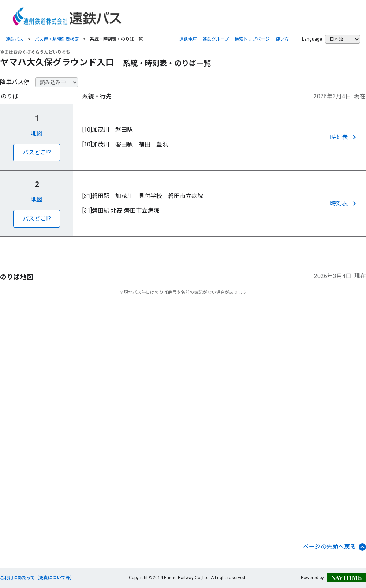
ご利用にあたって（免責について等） (37, 578)
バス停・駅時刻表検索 (57, 39)
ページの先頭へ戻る (335, 547)
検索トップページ (252, 39)
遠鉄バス (15, 39)
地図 (37, 133)
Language (312, 39)
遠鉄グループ (216, 39)
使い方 (282, 39)
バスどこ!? (37, 152)
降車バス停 (15, 82)
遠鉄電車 (188, 39)
